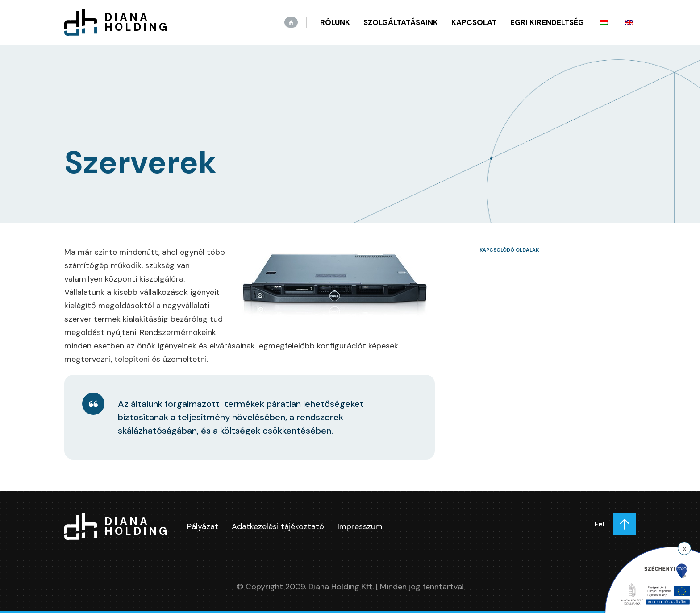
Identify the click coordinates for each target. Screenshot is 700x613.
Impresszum (360, 526)
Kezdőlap (291, 22)
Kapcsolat (474, 22)
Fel (599, 524)
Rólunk (335, 22)
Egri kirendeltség (547, 22)
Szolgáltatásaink (401, 22)
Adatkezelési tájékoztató (278, 526)
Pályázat (203, 526)
